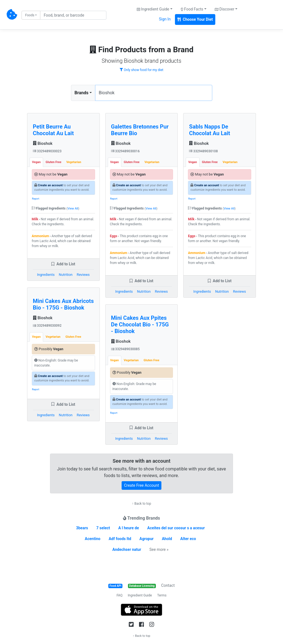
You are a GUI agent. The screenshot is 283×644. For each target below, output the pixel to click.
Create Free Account (142, 485)
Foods (30, 15)
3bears (82, 528)
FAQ (120, 595)
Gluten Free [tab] (53, 162)
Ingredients (46, 275)
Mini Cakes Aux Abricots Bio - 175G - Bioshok (63, 304)
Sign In (165, 19)
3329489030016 (125, 151)
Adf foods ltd (120, 539)
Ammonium (40, 236)
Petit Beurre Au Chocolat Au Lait (53, 130)
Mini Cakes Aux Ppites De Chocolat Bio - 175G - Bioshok (140, 324)
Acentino (93, 539)
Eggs (114, 236)
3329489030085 (125, 349)
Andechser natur (127, 549)
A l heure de (129, 528)
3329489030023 (47, 151)
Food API (115, 586)
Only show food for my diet (141, 70)
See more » (159, 549)
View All (73, 209)
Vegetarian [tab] (74, 162)
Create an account (50, 185)
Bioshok (43, 143)
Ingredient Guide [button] (153, 9)
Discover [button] (225, 9)
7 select (103, 528)
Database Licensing (142, 586)
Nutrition (66, 275)
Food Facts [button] (192, 9)
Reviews (83, 275)
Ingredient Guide (140, 595)
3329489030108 (203, 151)
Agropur (147, 539)
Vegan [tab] (36, 162)
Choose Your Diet (195, 19)
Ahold (167, 539)
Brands (82, 93)
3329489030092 (47, 326)
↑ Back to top (141, 504)
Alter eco (188, 539)
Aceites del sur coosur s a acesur (176, 528)
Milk (35, 219)
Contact (168, 585)
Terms (162, 595)
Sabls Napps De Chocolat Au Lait (209, 130)
